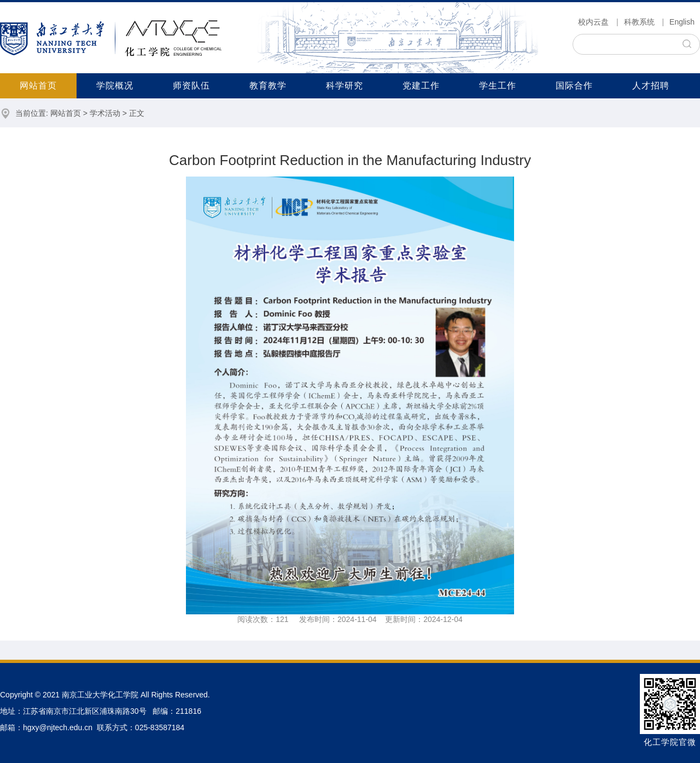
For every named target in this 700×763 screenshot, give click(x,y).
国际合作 (574, 86)
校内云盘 (593, 22)
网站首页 (38, 86)
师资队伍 (191, 86)
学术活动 (105, 113)
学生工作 (498, 86)
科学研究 (345, 86)
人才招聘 (651, 86)
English (682, 22)
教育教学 (268, 86)
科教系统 (639, 22)
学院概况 (115, 86)
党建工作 (421, 86)
